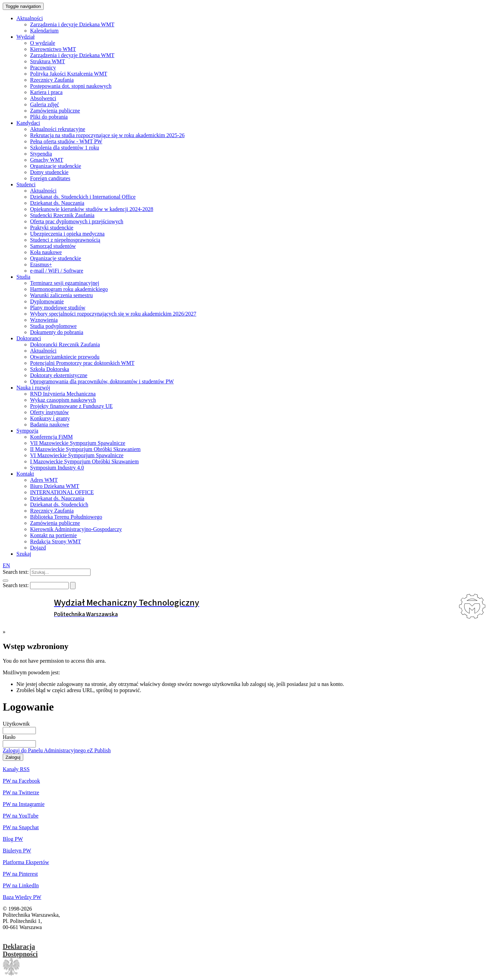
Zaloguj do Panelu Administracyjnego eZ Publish (57, 750)
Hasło (9, 737)
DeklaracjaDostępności (20, 950)
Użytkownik (16, 724)
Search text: (16, 572)
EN (6, 565)
